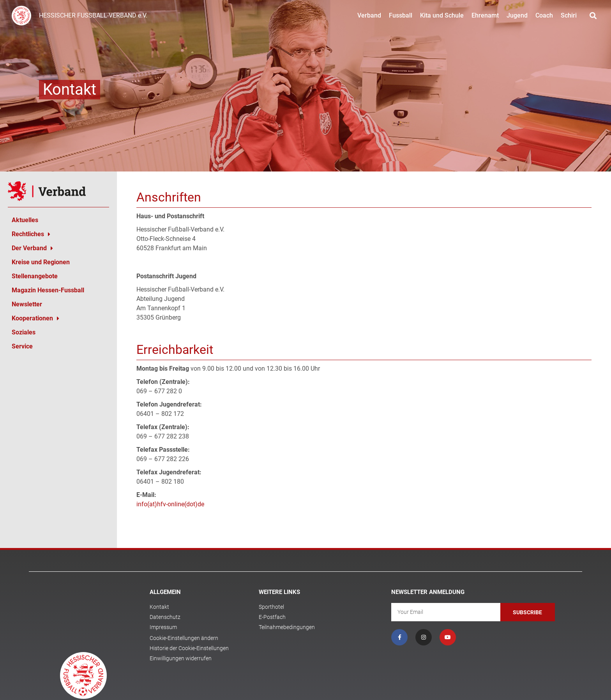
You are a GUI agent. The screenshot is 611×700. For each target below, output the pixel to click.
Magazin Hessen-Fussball (48, 290)
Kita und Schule (442, 15)
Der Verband (32, 248)
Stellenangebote (35, 276)
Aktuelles (25, 220)
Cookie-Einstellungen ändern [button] (184, 638)
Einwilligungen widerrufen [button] (181, 658)
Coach (544, 15)
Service (22, 346)
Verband (369, 15)
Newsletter (27, 304)
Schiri (569, 15)
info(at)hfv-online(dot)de (170, 504)
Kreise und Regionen (41, 262)
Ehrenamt (485, 15)
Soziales (24, 332)
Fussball (401, 15)
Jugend (517, 15)
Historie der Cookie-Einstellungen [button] (189, 648)
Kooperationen (35, 318)
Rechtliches (31, 234)
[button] (593, 16)
